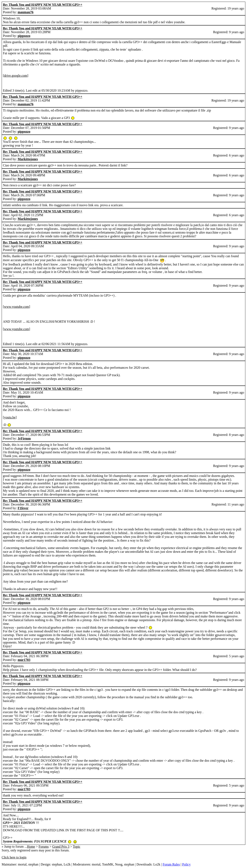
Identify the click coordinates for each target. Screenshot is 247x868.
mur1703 (24, 660)
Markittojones (28, 159)
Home (31, 847)
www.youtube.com (16, 307)
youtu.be (10, 417)
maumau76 (25, 12)
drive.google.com (16, 76)
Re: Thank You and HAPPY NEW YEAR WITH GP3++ (43, 5)
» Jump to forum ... (14, 847)
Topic (77, 847)
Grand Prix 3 (61, 847)
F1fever (23, 508)
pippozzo (24, 36)
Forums (44, 847)
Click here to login (14, 857)
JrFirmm (24, 438)
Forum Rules (171, 864)
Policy (186, 864)
